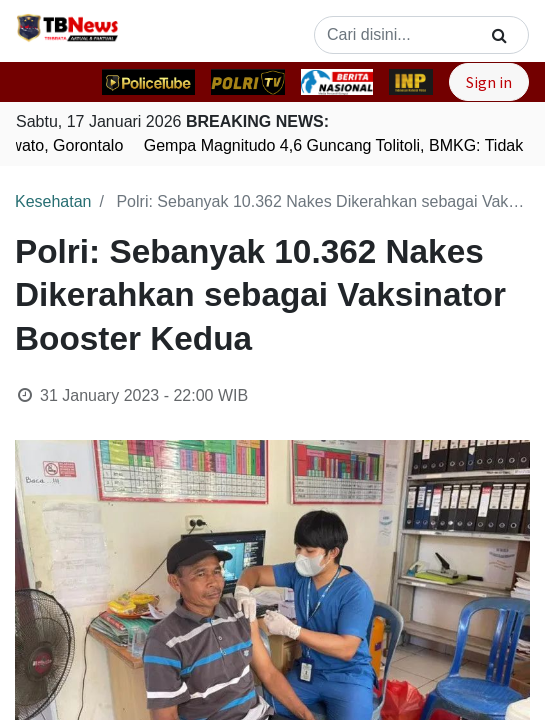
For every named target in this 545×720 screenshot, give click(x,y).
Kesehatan (53, 201)
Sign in (489, 82)
